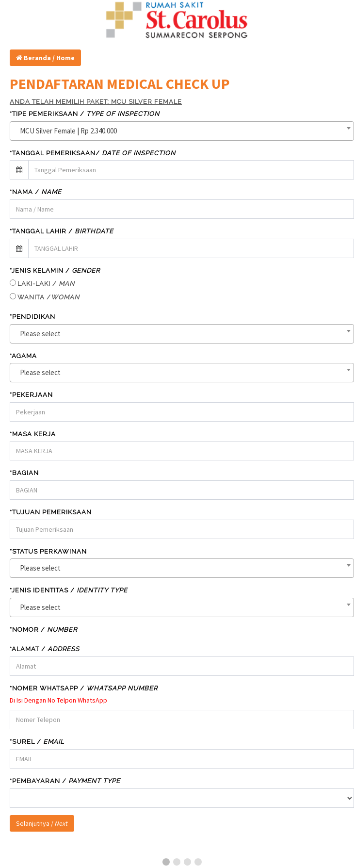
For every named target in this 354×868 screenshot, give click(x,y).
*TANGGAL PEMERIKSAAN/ (93, 153)
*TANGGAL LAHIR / (62, 231)
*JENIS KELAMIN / (55, 270)
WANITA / (48, 297)
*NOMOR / (43, 630)
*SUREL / (37, 742)
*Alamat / (45, 649)
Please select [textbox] (40, 334)
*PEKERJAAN (31, 395)
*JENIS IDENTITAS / (69, 590)
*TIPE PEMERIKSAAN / (85, 114)
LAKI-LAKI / (46, 284)
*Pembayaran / (65, 781)
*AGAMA (23, 356)
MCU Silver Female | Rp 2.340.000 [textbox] (68, 131)
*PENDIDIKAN (32, 317)
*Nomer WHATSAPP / (84, 688)
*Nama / (36, 192)
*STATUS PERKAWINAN (48, 551)
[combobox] (182, 131)
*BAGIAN (24, 473)
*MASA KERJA (33, 434)
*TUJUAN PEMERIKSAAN (51, 512)
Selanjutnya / (42, 823)
